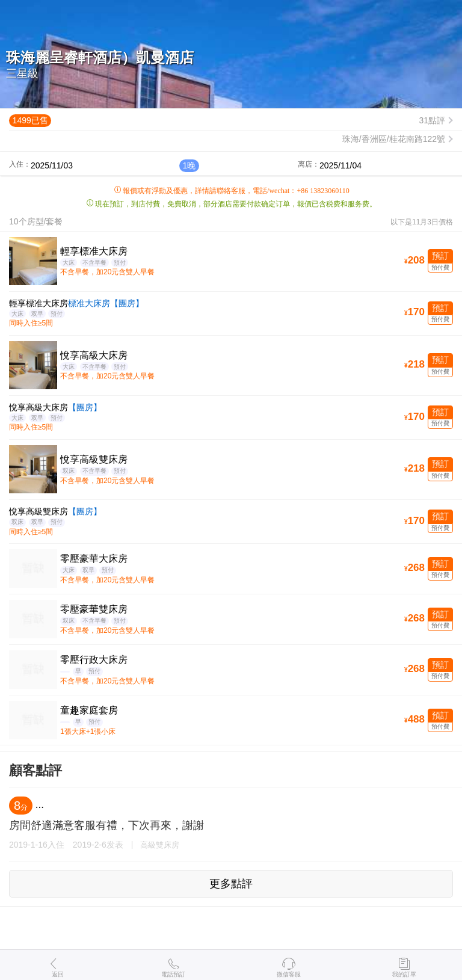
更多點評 (231, 884)
